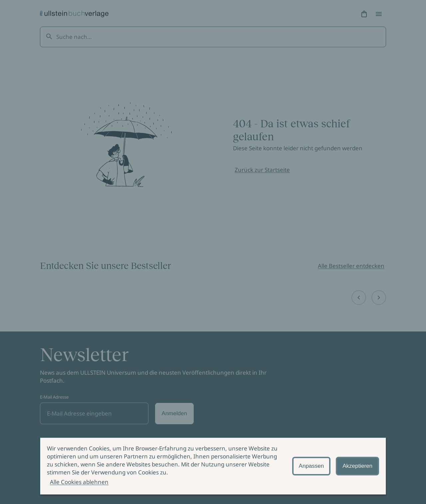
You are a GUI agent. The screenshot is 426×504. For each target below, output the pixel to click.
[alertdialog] (213, 466)
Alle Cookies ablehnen (79, 482)
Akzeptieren (357, 466)
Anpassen (312, 466)
